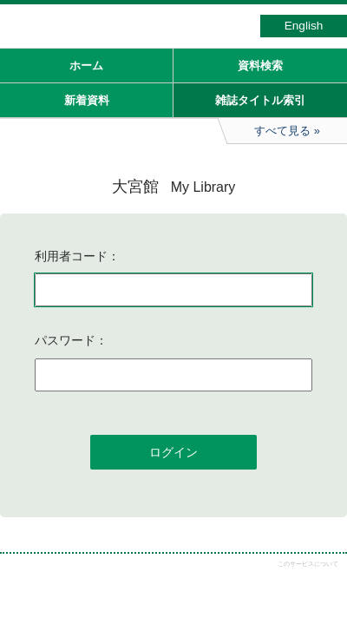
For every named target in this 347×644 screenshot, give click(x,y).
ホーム (86, 66)
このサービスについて (308, 564)
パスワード (65, 340)
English (304, 26)
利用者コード (71, 256)
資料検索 (260, 66)
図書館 (130, 30)
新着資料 (87, 100)
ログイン (173, 452)
